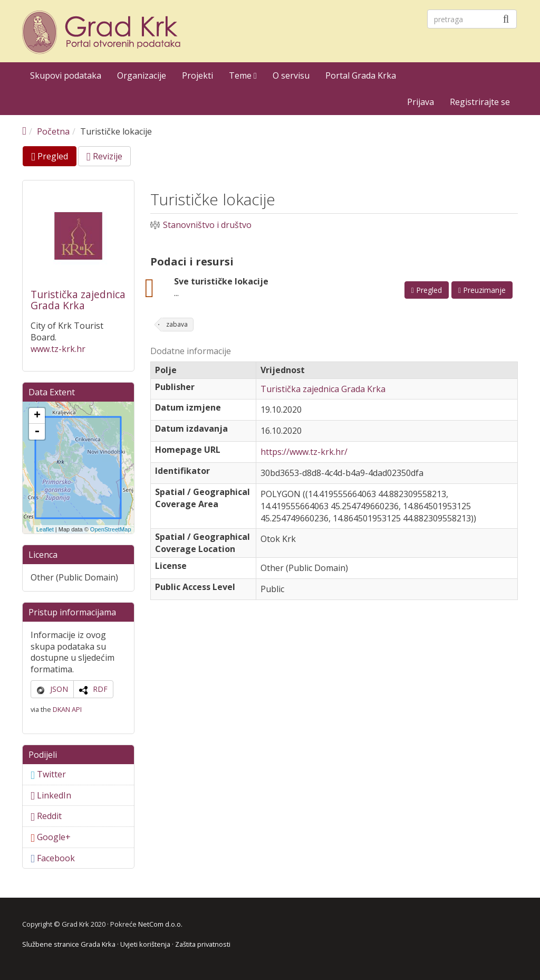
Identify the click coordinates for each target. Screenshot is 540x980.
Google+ (51, 837)
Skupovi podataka (66, 75)
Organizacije (142, 75)
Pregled (54, 158)
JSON (59, 689)
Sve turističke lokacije (221, 281)
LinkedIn (51, 795)
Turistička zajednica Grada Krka (78, 300)
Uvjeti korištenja (145, 944)
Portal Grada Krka (361, 75)
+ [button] (37, 416)
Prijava (421, 102)
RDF (100, 689)
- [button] (37, 432)
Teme (243, 75)
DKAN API (67, 709)
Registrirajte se (480, 102)
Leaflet (45, 529)
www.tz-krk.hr (58, 349)
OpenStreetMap (111, 529)
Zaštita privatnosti (203, 944)
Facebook (53, 858)
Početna (53, 131)
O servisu (291, 75)
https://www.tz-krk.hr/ (304, 452)
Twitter (48, 774)
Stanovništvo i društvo (207, 225)
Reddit (46, 816)
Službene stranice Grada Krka (69, 944)
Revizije (104, 156)
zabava (177, 324)
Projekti (197, 75)
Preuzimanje (482, 290)
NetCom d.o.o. (160, 924)
